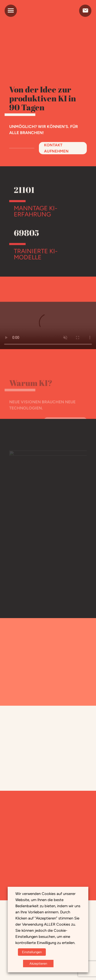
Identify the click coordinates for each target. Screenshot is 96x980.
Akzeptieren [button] (38, 964)
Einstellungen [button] (32, 952)
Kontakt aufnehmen (56, 148)
